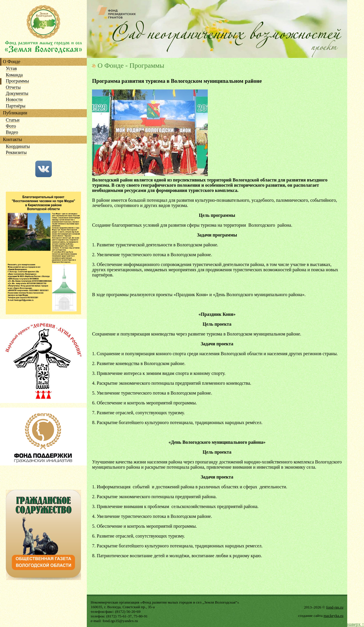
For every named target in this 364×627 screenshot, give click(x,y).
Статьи (13, 120)
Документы (17, 94)
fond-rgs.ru (335, 607)
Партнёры (16, 106)
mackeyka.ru (333, 616)
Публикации (15, 113)
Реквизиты (16, 153)
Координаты (18, 147)
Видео (12, 132)
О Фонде (12, 62)
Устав (11, 69)
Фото (11, 126)
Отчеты (13, 88)
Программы (17, 81)
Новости (14, 100)
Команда (14, 75)
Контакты (12, 140)
